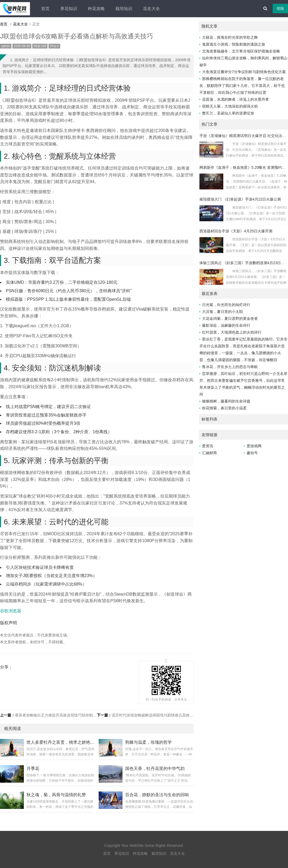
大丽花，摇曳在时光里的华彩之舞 (230, 37)
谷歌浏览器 (11, 611)
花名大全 (151, 9)
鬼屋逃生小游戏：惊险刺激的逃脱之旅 (234, 44)
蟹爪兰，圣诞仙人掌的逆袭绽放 (228, 113)
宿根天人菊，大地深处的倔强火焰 (230, 106)
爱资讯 (208, 446)
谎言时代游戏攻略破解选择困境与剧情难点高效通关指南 (158, 715)
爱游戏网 (254, 446)
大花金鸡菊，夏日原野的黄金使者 (230, 318)
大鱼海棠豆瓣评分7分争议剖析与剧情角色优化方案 (244, 72)
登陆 (280, 8)
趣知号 (252, 453)
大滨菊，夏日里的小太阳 (222, 312)
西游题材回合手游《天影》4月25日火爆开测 (236, 231)
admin (6, 46)
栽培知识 (124, 9)
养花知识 (69, 9)
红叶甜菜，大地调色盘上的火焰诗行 (232, 332)
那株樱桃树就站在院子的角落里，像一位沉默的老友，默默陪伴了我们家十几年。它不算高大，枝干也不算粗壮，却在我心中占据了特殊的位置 (242, 86)
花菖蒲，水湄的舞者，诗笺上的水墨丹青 (235, 99)
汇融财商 (210, 453)
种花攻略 (96, 9)
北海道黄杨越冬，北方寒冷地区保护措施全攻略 (241, 51)
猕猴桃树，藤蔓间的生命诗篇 (226, 401)
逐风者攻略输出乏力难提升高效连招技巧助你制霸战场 (59, 715)
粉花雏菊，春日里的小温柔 (224, 408)
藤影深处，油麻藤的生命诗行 (226, 325)
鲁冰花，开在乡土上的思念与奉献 (230, 367)
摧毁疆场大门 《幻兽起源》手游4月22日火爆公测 (240, 199)
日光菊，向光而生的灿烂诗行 (226, 305)
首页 (45, 9)
